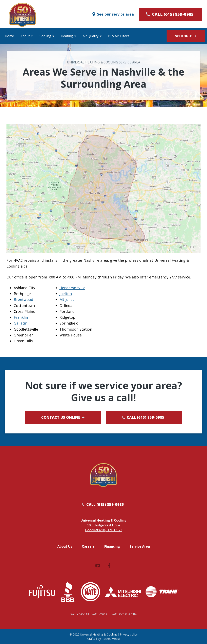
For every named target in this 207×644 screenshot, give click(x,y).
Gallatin (21, 323)
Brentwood (23, 299)
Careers (88, 546)
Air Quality (91, 36)
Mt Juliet (67, 299)
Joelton (66, 294)
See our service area (113, 14)
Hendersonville (72, 288)
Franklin (21, 317)
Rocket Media (111, 639)
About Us (65, 546)
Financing (112, 546)
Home (9, 36)
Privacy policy (129, 634)
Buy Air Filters (119, 36)
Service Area (140, 546)
